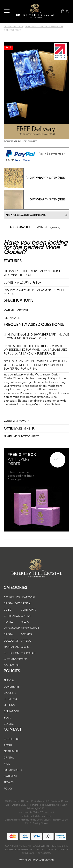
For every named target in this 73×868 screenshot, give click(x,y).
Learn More (22, 160)
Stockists (10, 693)
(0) (68, 11)
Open (7, 11)
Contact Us (11, 739)
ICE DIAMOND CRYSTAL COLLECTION (12, 634)
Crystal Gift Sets (13, 26)
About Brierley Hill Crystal (12, 751)
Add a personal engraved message (26, 215)
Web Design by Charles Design (37, 860)
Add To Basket (20, 227)
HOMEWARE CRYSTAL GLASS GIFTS (28, 603)
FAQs (7, 764)
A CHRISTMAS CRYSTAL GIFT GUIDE (12, 603)
